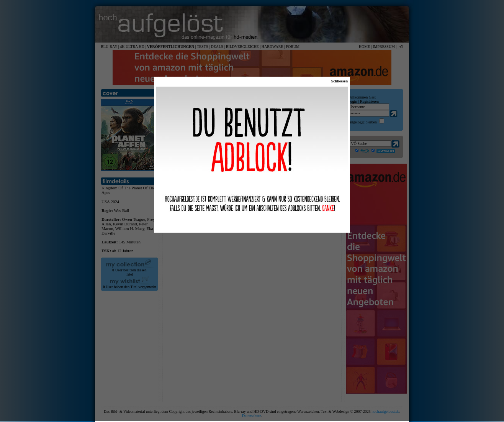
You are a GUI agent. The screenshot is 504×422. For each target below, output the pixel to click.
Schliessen (340, 81)
